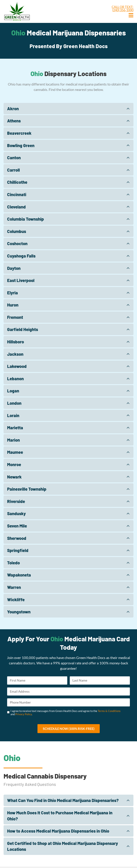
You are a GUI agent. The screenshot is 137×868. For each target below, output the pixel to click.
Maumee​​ (15, 452)
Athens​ (14, 121)
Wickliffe (16, 600)
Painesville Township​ (27, 489)
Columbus (17, 231)
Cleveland (16, 207)
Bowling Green (21, 145)
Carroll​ (13, 170)
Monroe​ (14, 464)
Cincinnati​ (17, 194)
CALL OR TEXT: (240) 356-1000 (123, 8)
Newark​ (14, 477)
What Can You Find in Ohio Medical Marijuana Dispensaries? (63, 802)
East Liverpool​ (21, 280)
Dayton (14, 268)
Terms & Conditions (109, 712)
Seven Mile (17, 526)
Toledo (13, 563)
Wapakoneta (19, 575)
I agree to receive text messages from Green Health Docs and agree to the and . (66, 714)
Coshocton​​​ (17, 243)
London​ (14, 403)
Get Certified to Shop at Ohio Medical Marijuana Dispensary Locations (63, 848)
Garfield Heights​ (23, 329)
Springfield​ (18, 550)
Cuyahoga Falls (21, 256)
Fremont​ (15, 317)
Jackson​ (15, 354)
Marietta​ (15, 428)
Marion (13, 440)
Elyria (12, 293)
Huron (13, 305)
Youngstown (19, 612)
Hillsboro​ (16, 342)
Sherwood (17, 538)
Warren (14, 587)
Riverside (16, 501)
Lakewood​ (17, 366)
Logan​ (13, 391)
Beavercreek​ (19, 133)
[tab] (68, 109)
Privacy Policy (24, 715)
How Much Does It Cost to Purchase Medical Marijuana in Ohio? (60, 817)
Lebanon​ (15, 379)
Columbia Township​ (26, 219)
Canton (14, 158)
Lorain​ (13, 415)
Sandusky (16, 513)
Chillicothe (17, 182)
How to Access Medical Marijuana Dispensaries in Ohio (58, 832)
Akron (13, 109)
